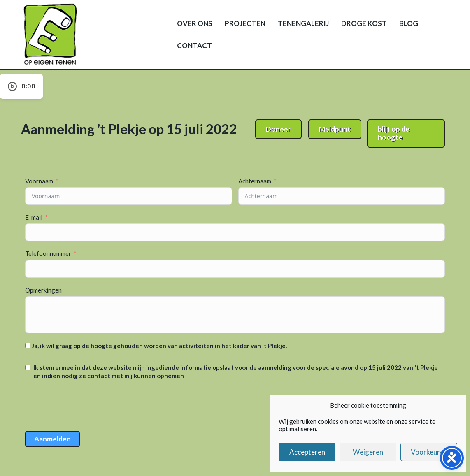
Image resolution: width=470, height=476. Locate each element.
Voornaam (39, 181)
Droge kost (364, 23)
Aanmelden (52, 439)
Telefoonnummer (48, 253)
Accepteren (307, 452)
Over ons (195, 23)
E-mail (34, 217)
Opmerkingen (43, 290)
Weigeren (368, 452)
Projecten (245, 23)
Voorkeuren (429, 452)
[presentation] (88, 406)
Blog (409, 23)
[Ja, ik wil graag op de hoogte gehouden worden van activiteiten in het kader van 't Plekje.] (28, 345)
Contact (194, 45)
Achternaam (255, 181)
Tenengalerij (303, 23)
